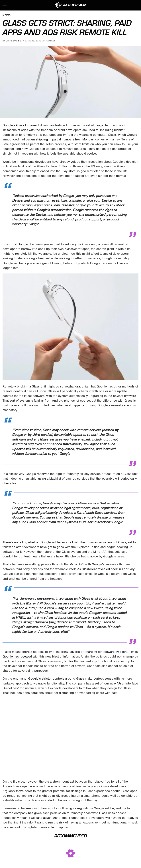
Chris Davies (13, 41)
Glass (20, 125)
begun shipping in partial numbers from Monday (60, 139)
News (7, 15)
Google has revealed (17, 656)
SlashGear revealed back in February (108, 569)
